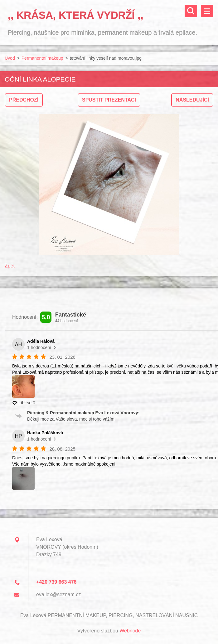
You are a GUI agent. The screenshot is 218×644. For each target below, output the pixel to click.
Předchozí (24, 100)
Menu (207, 11)
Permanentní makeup (42, 58)
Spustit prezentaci (109, 100)
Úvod (10, 58)
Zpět (10, 266)
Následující (192, 100)
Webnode (130, 631)
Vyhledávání (191, 11)
